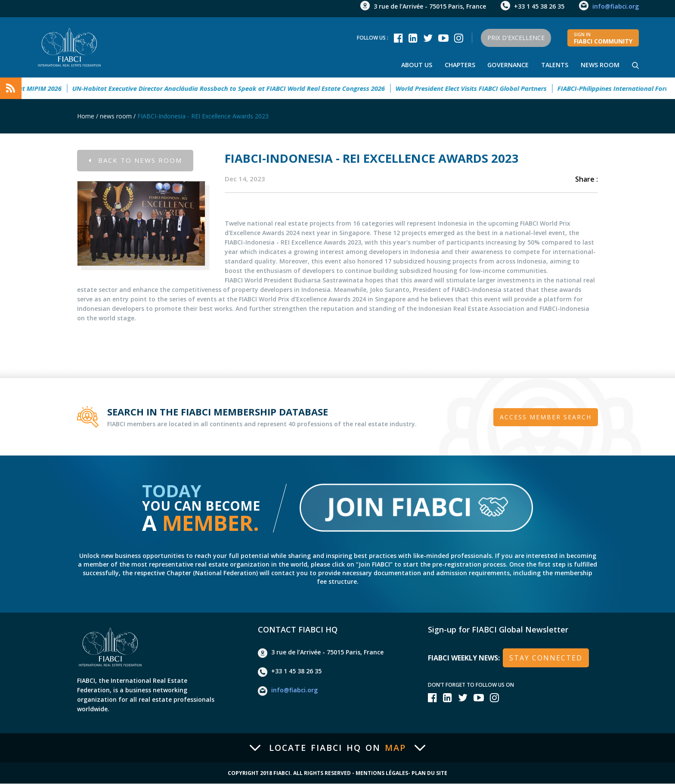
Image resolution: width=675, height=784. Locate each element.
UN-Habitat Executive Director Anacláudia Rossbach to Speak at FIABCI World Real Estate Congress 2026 (235, 88)
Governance (508, 65)
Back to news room (135, 161)
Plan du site (429, 774)
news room (600, 65)
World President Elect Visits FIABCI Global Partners (478, 88)
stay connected (546, 658)
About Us (416, 65)
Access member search (546, 417)
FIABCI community (603, 38)
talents (555, 65)
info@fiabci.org (616, 6)
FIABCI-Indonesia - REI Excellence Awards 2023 (203, 116)
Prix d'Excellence (515, 38)
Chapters (459, 65)
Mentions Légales (382, 774)
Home (86, 116)
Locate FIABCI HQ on (337, 748)
